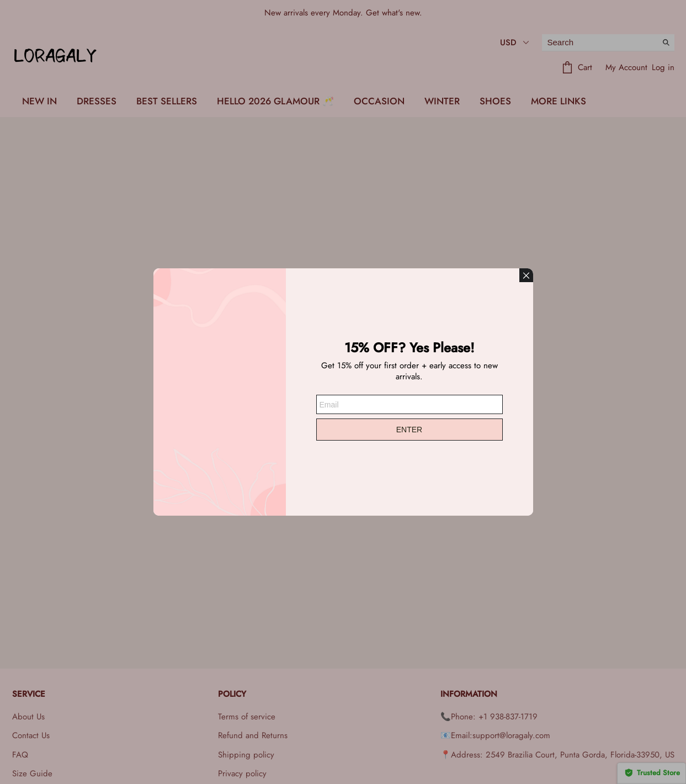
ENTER (409, 430)
